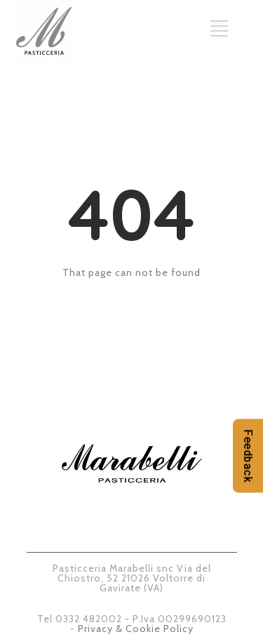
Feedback (248, 456)
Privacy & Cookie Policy (136, 629)
